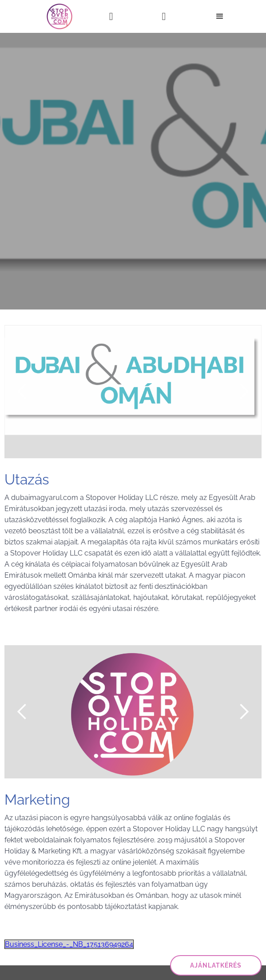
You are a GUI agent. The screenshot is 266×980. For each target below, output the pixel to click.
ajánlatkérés (216, 965)
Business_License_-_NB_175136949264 (69, 944)
